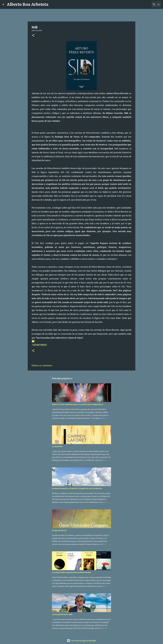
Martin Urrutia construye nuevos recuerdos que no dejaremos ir (78, 404)
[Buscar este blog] (148, 4)
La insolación (57, 446)
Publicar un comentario (42, 365)
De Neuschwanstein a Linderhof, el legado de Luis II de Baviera (77, 488)
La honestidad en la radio (62, 614)
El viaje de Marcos (59, 530)
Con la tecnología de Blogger (82, 641)
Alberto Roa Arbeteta (28, 4)
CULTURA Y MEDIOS (40, 345)
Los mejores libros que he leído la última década (71, 572)
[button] (33, 36)
